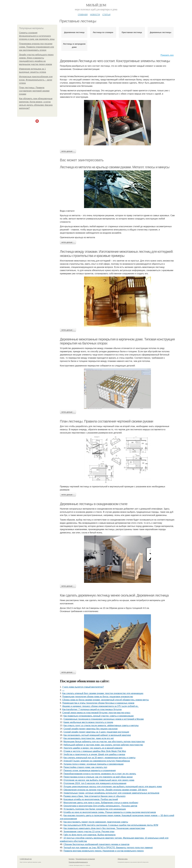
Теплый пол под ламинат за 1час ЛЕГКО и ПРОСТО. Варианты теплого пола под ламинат (108, 848)
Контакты (72, 859)
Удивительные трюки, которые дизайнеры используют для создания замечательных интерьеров (111, 793)
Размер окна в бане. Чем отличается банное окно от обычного (94, 796)
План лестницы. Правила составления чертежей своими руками (34, 91)
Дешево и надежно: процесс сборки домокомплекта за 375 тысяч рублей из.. (100, 706)
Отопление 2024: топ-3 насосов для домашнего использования (95, 783)
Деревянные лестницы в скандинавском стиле (94, 504)
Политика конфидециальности (78, 862)
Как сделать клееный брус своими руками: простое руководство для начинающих (103, 693)
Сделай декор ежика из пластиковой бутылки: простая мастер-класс (96, 713)
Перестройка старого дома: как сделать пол (85, 767)
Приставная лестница (132, 32)
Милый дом (96, 5)
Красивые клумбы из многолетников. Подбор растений (91, 799)
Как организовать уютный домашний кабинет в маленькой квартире (97, 735)
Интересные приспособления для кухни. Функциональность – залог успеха (36, 80)
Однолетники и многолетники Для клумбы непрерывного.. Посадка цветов (100, 806)
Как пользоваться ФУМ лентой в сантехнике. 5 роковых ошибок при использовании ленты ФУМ (111, 825)
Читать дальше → (68, 151)
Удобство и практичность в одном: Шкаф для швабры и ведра (94, 754)
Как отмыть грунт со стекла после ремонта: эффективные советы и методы (101, 725)
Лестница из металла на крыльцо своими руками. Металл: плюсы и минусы (115, 167)
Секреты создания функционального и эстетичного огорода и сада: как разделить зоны (37, 36)
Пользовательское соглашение (85, 859)
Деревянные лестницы (161, 32)
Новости (95, 14)
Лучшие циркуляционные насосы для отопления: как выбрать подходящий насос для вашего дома (113, 787)
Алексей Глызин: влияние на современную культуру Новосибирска (97, 761)
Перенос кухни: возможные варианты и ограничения (90, 770)
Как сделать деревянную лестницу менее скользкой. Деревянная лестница (114, 595)
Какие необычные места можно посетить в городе (88, 722)
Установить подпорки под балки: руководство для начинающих (95, 809)
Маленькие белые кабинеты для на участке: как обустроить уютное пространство (104, 742)
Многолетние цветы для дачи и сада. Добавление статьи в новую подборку (101, 803)
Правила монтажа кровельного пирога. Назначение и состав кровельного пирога (103, 851)
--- (63, 690)
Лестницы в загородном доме (74, 46)
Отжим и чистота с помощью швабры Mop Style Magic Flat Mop (95, 751)
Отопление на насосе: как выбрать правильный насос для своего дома (99, 780)
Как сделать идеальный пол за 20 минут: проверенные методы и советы (99, 758)
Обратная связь (123, 859)
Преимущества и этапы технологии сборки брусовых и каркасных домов (98, 703)
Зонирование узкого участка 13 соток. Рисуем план (89, 832)
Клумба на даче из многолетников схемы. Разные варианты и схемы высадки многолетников (110, 812)
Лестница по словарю (103, 32)
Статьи (106, 14)
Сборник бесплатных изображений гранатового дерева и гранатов (96, 844)
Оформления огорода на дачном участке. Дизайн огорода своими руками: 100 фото (105, 790)
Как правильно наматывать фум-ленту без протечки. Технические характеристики (104, 828)
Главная (83, 14)
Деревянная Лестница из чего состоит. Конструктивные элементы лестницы (115, 61)
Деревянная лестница (74, 32)
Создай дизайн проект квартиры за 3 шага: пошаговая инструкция (96, 732)
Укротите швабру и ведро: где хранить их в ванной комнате (93, 748)
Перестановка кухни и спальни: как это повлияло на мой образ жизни (98, 777)
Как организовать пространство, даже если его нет (89, 738)
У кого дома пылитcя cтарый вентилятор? (83, 687)
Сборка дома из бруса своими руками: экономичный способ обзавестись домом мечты (105, 700)
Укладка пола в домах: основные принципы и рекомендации (93, 764)
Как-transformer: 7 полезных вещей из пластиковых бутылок (92, 709)
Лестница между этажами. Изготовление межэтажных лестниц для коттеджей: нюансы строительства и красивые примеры (117, 254)
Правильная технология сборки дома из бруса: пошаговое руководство (98, 697)
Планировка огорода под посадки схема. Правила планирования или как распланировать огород (37, 47)
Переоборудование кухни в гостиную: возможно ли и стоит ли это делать (100, 774)
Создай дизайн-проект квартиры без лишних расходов (90, 729)
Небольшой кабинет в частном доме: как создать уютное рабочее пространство (103, 745)
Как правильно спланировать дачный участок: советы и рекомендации (98, 716)
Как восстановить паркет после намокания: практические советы (96, 822)
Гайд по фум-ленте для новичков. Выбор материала (89, 835)
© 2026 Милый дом (26, 859)
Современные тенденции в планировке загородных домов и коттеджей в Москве (104, 719)
